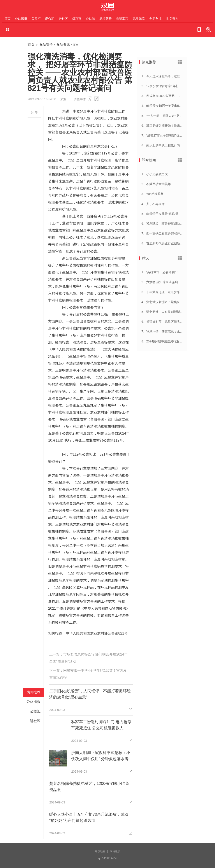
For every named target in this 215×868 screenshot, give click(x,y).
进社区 (63, 19)
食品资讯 (63, 45)
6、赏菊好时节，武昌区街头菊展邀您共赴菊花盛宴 (176, 322)
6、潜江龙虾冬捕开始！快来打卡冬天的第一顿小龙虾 (178, 126)
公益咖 (90, 19)
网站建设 (115, 851)
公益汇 (36, 19)
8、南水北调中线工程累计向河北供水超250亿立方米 (177, 145)
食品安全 (46, 45)
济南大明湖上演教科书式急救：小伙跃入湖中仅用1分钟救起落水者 (101, 756)
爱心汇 (50, 19)
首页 (7, 19)
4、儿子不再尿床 (153, 204)
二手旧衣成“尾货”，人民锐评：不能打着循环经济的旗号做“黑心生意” (90, 694)
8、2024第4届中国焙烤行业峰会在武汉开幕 (171, 341)
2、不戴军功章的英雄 (156, 184)
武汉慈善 (106, 19)
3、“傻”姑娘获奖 (152, 194)
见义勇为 (172, 19)
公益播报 (21, 19)
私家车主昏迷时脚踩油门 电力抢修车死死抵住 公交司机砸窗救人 (101, 725)
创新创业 (155, 19)
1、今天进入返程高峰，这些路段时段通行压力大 (174, 76)
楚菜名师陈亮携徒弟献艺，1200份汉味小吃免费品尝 (89, 787)
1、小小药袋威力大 (155, 174)
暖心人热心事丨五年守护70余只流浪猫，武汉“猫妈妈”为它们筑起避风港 (89, 817)
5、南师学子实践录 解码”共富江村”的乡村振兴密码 (176, 214)
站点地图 (100, 851)
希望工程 (122, 19)
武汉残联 (139, 19)
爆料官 (77, 19)
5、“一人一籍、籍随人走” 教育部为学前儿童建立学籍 (177, 116)
